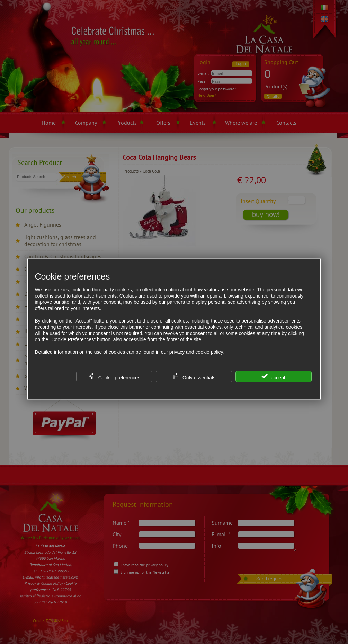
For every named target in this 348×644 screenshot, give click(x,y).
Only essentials (194, 376)
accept (273, 376)
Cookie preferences (114, 376)
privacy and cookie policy (196, 352)
